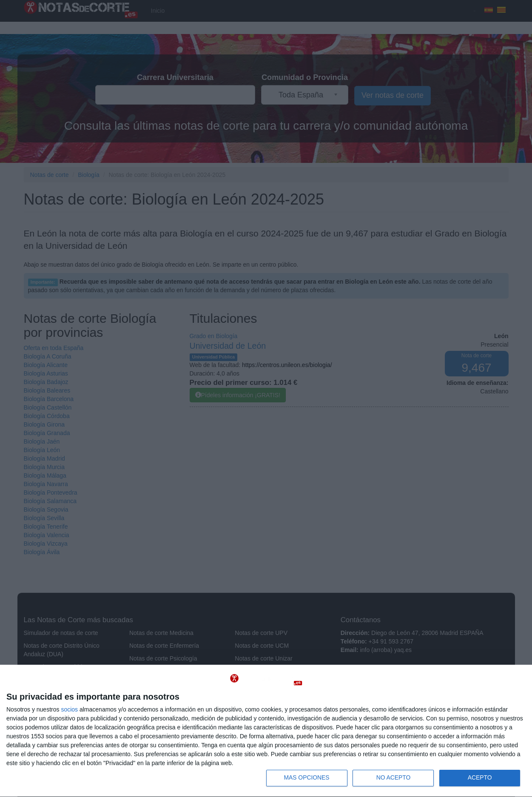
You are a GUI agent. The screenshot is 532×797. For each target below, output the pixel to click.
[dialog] (266, 731)
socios (69, 709)
